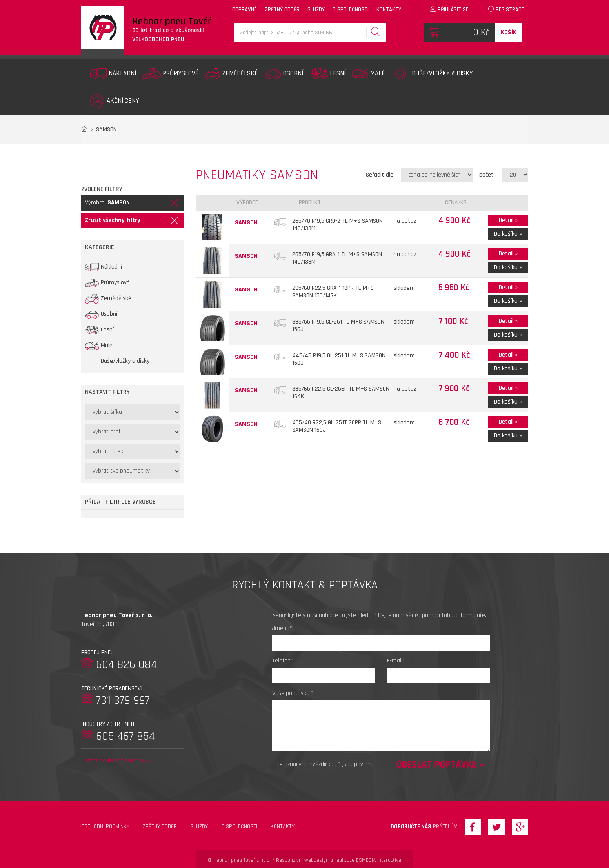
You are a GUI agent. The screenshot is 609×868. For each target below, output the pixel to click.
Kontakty (283, 827)
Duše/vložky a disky (432, 74)
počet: (487, 175)
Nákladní (113, 74)
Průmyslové (171, 74)
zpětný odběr (282, 10)
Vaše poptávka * (293, 693)
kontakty (389, 10)
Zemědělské (232, 74)
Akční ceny (115, 101)
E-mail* (396, 661)
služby (316, 10)
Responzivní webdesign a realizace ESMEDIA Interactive (339, 860)
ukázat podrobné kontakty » (116, 761)
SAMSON (106, 130)
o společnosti (351, 10)
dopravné (245, 10)
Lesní (327, 74)
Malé (368, 74)
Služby (199, 827)
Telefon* (283, 661)
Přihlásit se (449, 10)
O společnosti (239, 827)
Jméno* (282, 628)
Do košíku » (508, 234)
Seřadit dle (380, 175)
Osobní (284, 74)
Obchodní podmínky (105, 827)
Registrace (506, 10)
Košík (509, 32)
